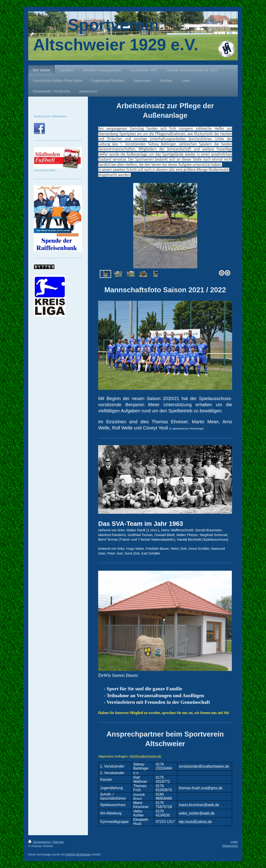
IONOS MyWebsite (78, 854)
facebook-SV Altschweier (50, 116)
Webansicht (230, 846)
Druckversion (40, 842)
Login (234, 842)
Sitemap (58, 842)
